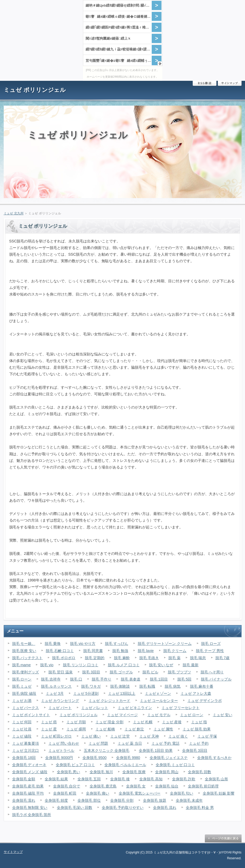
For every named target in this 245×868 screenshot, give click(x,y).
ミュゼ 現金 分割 (109, 722)
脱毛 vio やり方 (83, 644)
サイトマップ (230, 83)
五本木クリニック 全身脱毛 (107, 750)
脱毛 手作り (101, 679)
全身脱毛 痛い (98, 793)
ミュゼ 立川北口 (26, 750)
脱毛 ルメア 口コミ (124, 665)
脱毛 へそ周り (212, 672)
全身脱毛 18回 (24, 758)
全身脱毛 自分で (67, 786)
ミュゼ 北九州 (14, 213)
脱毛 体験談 (120, 686)
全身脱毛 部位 (89, 800)
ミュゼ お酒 (22, 701)
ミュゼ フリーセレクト (181, 708)
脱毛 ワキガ (91, 686)
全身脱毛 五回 (89, 779)
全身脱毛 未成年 (189, 800)
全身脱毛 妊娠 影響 (219, 793)
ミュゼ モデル (159, 715)
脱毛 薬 (174, 658)
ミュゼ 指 (199, 722)
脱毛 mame (22, 665)
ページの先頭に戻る (223, 838)
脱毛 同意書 (93, 651)
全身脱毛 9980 (128, 758)
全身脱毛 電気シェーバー (140, 793)
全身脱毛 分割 (122, 800)
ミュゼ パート (60, 708)
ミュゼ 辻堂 (120, 736)
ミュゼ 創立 (134, 729)
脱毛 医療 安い (24, 651)
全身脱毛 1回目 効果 (156, 750)
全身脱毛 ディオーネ (29, 765)
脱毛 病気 (173, 686)
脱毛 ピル (150, 672)
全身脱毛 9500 (94, 758)
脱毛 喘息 (198, 658)
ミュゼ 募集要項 (26, 743)
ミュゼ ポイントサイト (31, 715)
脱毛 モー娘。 (24, 644)
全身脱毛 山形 (216, 779)
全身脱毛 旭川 (101, 772)
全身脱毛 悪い (68, 772)
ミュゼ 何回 (22, 722)
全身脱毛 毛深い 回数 (75, 808)
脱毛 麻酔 (122, 658)
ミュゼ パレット (95, 708)
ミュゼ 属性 (163, 729)
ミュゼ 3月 (55, 693)
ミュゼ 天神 (149, 736)
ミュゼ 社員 (22, 729)
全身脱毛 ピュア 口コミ (75, 765)
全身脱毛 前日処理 (203, 786)
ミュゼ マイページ (122, 715)
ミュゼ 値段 (22, 736)
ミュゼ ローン (192, 715)
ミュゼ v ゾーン (158, 693)
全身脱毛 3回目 (195, 750)
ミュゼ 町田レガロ (56, 736)
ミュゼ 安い (223, 715)
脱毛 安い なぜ (161, 665)
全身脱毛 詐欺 (184, 779)
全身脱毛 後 (120, 779)
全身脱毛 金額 (24, 779)
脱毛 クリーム (175, 651)
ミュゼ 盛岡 (76, 729)
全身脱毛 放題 (155, 800)
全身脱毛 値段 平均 (28, 793)
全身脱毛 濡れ (24, 800)
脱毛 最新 (191, 665)
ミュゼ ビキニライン (135, 708)
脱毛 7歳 (223, 658)
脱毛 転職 (147, 686)
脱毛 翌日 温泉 (61, 672)
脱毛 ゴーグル (121, 672)
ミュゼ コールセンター (159, 701)
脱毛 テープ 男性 (210, 651)
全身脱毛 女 (136, 786)
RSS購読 (205, 83)
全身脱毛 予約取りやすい (123, 808)
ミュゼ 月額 (76, 722)
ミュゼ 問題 (98, 743)
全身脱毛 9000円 (59, 758)
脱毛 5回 (184, 679)
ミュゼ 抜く (178, 736)
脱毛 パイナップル (216, 679)
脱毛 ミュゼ (22, 686)
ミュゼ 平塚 (207, 736)
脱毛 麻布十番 (202, 686)
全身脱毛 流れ (165, 808)
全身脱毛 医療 (134, 772)
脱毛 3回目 (91, 672)
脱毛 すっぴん (117, 644)
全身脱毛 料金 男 (200, 808)
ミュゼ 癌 (49, 722)
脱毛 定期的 (95, 658)
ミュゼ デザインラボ (205, 701)
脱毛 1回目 (159, 679)
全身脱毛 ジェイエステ (169, 758)
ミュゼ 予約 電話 (165, 743)
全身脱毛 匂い (182, 793)
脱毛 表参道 (131, 679)
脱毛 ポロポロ (64, 658)
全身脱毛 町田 (65, 793)
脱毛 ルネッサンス (56, 686)
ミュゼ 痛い (91, 736)
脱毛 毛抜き (149, 658)
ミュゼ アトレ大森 (196, 693)
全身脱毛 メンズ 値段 (30, 772)
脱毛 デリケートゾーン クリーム (165, 644)
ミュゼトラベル (61, 750)
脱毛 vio (47, 665)
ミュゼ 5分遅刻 (86, 693)
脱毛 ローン (22, 679)
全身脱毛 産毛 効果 (28, 786)
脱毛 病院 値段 (24, 693)
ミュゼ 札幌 (143, 722)
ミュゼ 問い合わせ (64, 743)
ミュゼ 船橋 (105, 729)
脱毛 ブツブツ (179, 672)
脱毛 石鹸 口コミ (60, 651)
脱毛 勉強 (120, 651)
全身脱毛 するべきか (214, 758)
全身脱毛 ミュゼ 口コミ (175, 765)
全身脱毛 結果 (56, 779)
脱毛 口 (76, 679)
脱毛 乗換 (53, 644)
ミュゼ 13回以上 (122, 693)
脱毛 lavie (146, 651)
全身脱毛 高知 (151, 779)
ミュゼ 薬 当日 (130, 743)
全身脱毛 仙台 (167, 786)
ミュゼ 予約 (199, 743)
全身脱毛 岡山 (167, 772)
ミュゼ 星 (49, 729)
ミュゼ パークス (26, 708)
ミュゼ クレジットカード (109, 701)
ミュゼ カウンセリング (60, 701)
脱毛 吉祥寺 (51, 679)
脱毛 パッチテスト (27, 658)
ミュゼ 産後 (172, 722)
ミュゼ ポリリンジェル (35, 90)
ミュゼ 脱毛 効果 (197, 729)
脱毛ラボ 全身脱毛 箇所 (32, 815)
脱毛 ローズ (211, 644)
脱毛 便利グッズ (26, 672)
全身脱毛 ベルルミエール (125, 765)
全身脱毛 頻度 (56, 800)
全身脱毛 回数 (200, 772)
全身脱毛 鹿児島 (103, 786)
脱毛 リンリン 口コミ (81, 665)
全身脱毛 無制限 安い (30, 808)
